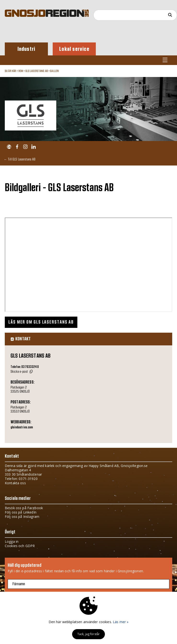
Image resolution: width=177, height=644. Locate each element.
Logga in (12, 541)
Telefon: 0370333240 (25, 367)
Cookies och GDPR (20, 546)
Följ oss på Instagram (22, 517)
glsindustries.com (22, 427)
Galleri (54, 71)
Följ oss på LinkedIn (21, 512)
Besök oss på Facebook (24, 508)
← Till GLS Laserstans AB (20, 159)
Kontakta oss (15, 483)
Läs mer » (121, 622)
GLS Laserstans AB (37, 71)
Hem (21, 71)
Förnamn (19, 584)
